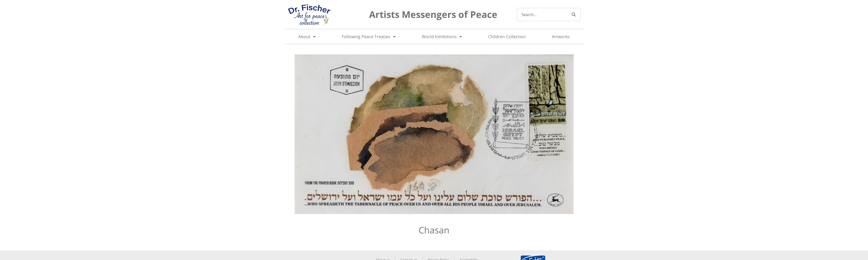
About (307, 37)
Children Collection (507, 37)
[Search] (574, 14)
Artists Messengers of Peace (433, 14)
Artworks (561, 37)
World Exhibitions (442, 37)
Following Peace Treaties (369, 37)
